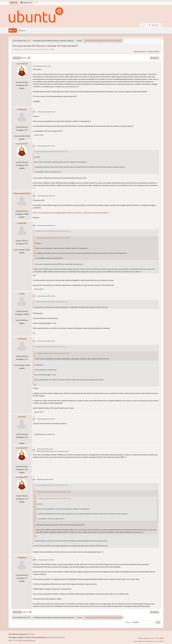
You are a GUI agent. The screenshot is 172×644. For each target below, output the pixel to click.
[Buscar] (149, 25)
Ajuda (135, 641)
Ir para (128, 622)
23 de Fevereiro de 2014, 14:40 (46, 112)
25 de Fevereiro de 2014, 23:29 (46, 419)
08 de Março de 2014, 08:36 (45, 479)
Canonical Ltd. (59, 637)
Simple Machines (29, 640)
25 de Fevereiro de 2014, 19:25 (46, 341)
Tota (23, 294)
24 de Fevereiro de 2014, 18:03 (46, 296)
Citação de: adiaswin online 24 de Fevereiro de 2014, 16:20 (52, 302)
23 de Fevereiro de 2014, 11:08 (42, 66)
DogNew (23, 557)
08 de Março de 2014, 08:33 (45, 449)
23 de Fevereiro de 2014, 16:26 (46, 146)
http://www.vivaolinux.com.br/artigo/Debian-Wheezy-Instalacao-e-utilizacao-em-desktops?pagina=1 (71, 212)
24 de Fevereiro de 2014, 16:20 (46, 225)
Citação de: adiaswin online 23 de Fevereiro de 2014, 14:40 (52, 152)
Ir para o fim (17, 58)
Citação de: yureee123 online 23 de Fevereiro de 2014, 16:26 (52, 231)
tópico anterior (140, 51)
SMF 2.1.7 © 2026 (15, 640)
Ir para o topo (17, 612)
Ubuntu (49, 637)
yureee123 (23, 63)
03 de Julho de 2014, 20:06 (46, 560)
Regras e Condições (145, 641)
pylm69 (23, 417)
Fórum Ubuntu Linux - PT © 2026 (151, 638)
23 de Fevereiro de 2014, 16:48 (46, 196)
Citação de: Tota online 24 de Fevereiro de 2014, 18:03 (51, 347)
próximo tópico (153, 51)
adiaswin (23, 109)
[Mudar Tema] (36, 2)
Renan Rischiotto (23, 193)
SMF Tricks (31, 634)
